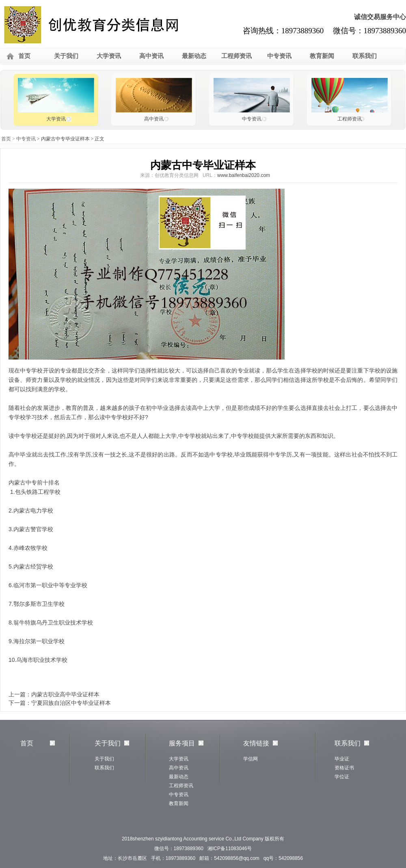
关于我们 (66, 56)
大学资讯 (109, 56)
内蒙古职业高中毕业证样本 (65, 694)
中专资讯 (279, 56)
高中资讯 (151, 56)
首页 (24, 56)
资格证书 (344, 768)
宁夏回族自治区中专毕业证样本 (71, 703)
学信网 (251, 759)
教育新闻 (322, 56)
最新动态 (194, 56)
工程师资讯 (236, 56)
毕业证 (342, 759)
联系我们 (365, 56)
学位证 (342, 777)
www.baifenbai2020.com (244, 175)
